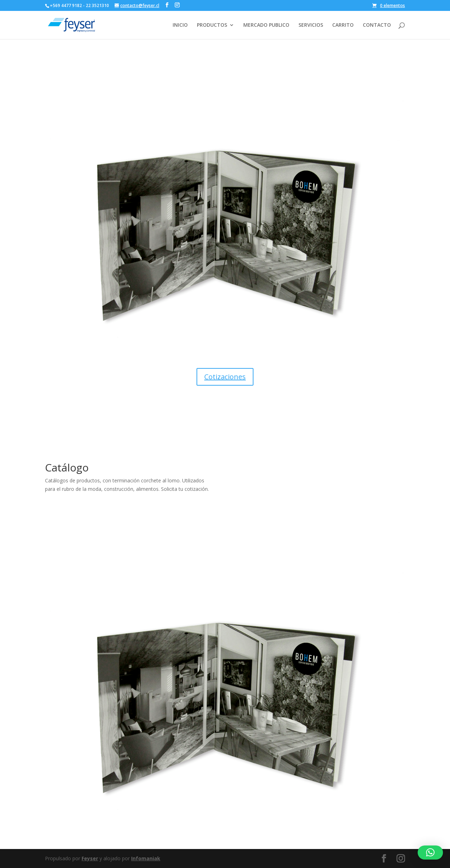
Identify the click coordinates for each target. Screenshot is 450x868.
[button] (430, 853)
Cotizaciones (225, 377)
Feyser (90, 858)
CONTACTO (377, 25)
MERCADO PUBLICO (266, 25)
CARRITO (343, 25)
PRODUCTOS (212, 25)
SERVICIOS (311, 25)
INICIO (180, 25)
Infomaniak (146, 858)
